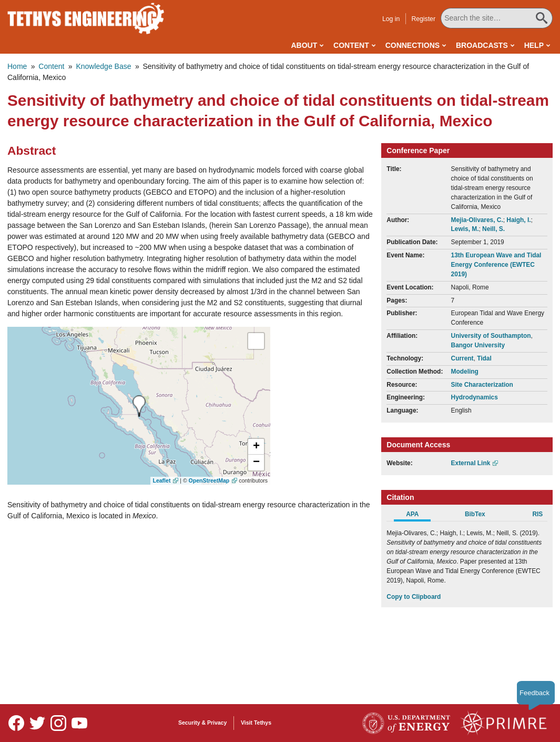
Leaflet (162, 480)
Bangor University (478, 345)
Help (534, 45)
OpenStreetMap (209, 480)
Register (424, 19)
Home (17, 66)
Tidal (484, 358)
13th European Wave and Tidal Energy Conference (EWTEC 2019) (496, 265)
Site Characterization (482, 385)
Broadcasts (482, 45)
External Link (471, 463)
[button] (256, 447)
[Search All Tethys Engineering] (497, 18)
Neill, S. (493, 229)
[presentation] (139, 406)
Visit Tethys (256, 723)
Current (462, 358)
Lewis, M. (465, 229)
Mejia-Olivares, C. (477, 220)
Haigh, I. (518, 220)
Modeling (465, 372)
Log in (392, 19)
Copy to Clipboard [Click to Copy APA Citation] (414, 597)
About (304, 45)
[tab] (418, 516)
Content (351, 45)
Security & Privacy (202, 723)
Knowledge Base (103, 66)
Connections (413, 45)
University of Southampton (491, 336)
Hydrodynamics (475, 397)
